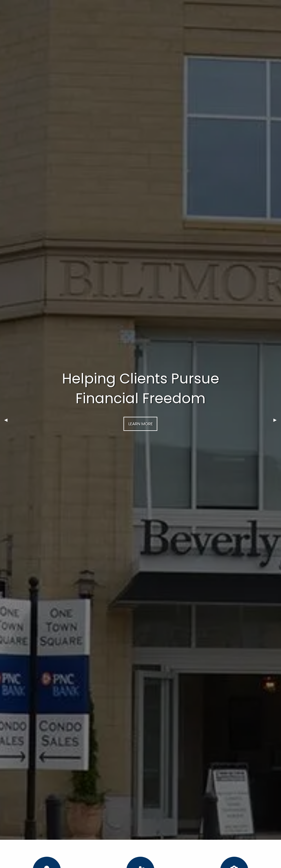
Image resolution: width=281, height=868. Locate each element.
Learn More (141, 424)
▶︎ (277, 420)
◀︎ (8, 420)
